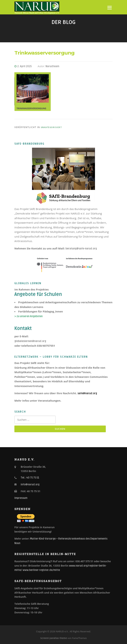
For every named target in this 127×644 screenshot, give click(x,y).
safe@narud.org (87, 393)
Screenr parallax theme (54, 638)
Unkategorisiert (51, 127)
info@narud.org (30, 485)
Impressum (21, 498)
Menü (109, 8)
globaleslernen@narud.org (30, 341)
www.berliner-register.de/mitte (41, 570)
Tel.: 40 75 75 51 (30, 478)
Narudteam (52, 66)
